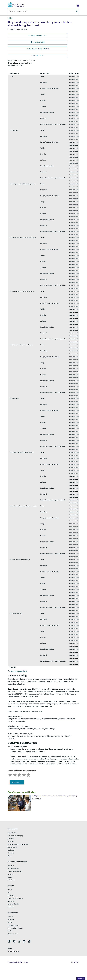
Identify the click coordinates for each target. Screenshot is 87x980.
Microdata (11, 842)
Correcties (11, 907)
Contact (10, 890)
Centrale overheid (13, 869)
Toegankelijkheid (13, 925)
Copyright (11, 920)
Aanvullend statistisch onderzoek (18, 845)
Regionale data (12, 847)
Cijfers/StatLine (12, 833)
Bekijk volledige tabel (38, 36)
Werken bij (11, 901)
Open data (11, 839)
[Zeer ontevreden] (10, 775)
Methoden (11, 853)
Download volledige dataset (38, 49)
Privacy (10, 877)
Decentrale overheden (15, 871)
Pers (9, 893)
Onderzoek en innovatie (15, 898)
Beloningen (11, 880)
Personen (11, 874)
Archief (10, 931)
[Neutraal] (19, 775)
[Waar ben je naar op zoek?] (43, 11)
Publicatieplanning (14, 951)
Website (10, 917)
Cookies (10, 923)
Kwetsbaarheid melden (15, 928)
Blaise (9, 856)
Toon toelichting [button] (38, 55)
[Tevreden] (24, 775)
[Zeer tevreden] (28, 775)
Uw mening (81, 979)
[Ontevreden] (15, 775)
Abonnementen (13, 934)
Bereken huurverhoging (15, 836)
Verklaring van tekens (19, 671)
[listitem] (9, 941)
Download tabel (38, 42)
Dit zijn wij (11, 896)
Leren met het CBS (13, 904)
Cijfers (11, 18)
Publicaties (11, 850)
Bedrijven (11, 866)
